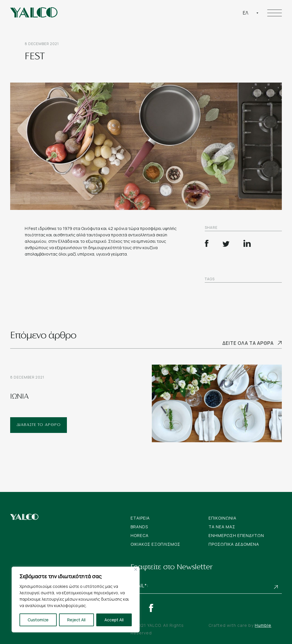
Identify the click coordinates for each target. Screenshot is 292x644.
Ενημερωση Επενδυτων (236, 535)
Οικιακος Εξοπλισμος (155, 544)
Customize (38, 620)
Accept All (114, 620)
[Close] (136, 569)
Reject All (76, 620)
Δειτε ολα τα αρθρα (248, 343)
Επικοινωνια (222, 518)
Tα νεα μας (222, 527)
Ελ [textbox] (246, 13)
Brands (139, 527)
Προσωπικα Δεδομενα (234, 544)
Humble (263, 625)
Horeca (140, 535)
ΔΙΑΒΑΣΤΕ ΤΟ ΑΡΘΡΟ (39, 425)
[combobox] (251, 13)
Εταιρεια (140, 518)
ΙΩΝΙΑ (19, 397)
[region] (76, 600)
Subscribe (276, 587)
